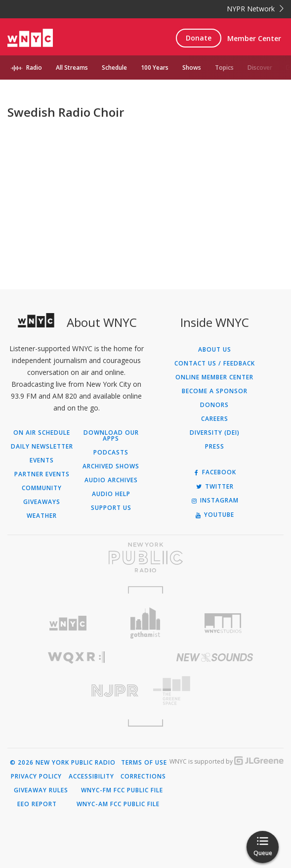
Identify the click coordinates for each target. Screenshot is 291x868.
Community (42, 488)
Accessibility (91, 777)
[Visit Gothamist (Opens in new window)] (145, 623)
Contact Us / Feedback (215, 364)
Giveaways (42, 502)
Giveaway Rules (41, 790)
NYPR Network (255, 9)
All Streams (72, 68)
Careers (215, 419)
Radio (34, 68)
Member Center (254, 38)
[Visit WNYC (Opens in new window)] (68, 623)
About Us (215, 350)
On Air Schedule (42, 433)
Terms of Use (144, 763)
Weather (42, 516)
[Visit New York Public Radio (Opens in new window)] (145, 557)
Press (215, 447)
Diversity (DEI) (215, 433)
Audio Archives (111, 480)
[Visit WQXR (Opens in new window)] (77, 658)
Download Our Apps (111, 436)
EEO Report (37, 804)
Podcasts (111, 453)
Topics (224, 68)
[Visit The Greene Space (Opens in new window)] (215, 691)
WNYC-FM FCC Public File (122, 790)
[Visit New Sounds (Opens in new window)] (215, 657)
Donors (214, 405)
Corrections (143, 777)
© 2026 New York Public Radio (63, 763)
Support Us (111, 508)
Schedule (114, 68)
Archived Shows (111, 466)
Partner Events (42, 474)
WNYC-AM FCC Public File (118, 804)
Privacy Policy (36, 777)
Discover (260, 68)
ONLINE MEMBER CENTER (214, 377)
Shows (192, 68)
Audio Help (111, 494)
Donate (199, 38)
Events (42, 460)
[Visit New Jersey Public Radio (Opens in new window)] (77, 691)
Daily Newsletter (42, 447)
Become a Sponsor (215, 391)
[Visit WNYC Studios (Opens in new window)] (223, 623)
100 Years (155, 68)
